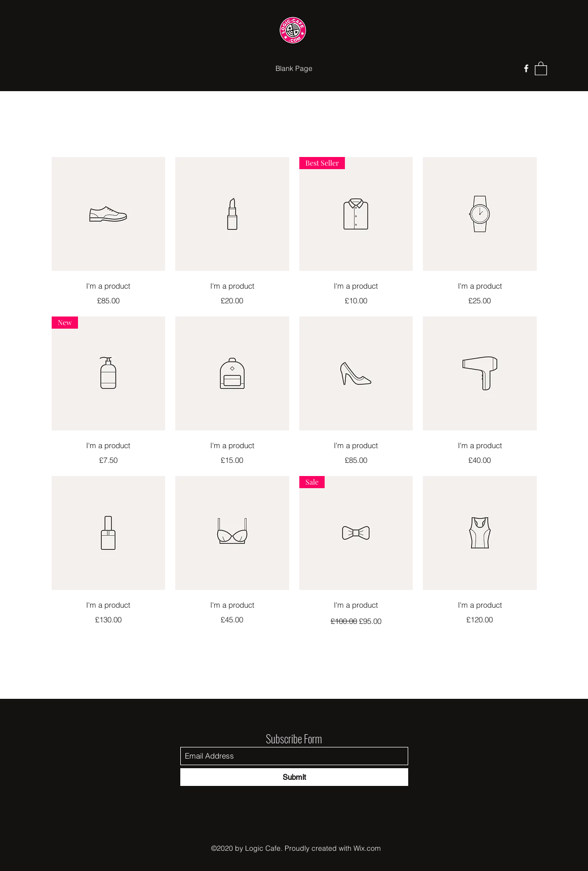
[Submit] (294, 777)
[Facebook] (526, 68)
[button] (541, 68)
